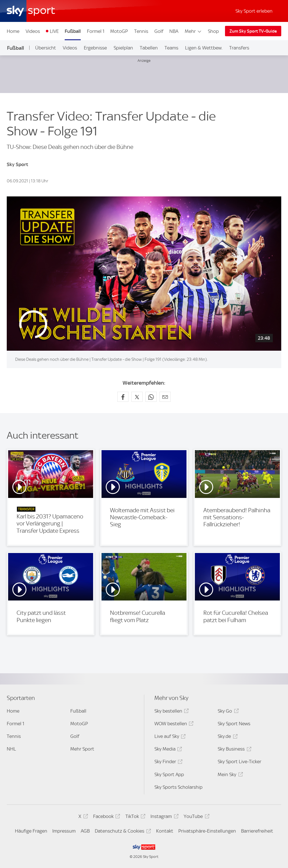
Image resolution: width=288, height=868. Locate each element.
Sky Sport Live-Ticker (239, 762)
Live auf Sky (169, 737)
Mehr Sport (82, 749)
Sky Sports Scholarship (178, 787)
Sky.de (227, 737)
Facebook (106, 817)
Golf (159, 31)
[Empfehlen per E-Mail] (165, 397)
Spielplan (123, 48)
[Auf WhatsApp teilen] (151, 397)
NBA (174, 31)
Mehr (193, 31)
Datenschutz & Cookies (122, 832)
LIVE (54, 31)
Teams (171, 48)
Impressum (64, 831)
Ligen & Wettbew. (204, 48)
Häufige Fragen (31, 831)
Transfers (239, 48)
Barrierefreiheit (257, 831)
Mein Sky (229, 775)
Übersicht (46, 48)
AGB (85, 831)
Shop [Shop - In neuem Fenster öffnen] (213, 31)
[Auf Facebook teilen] (123, 397)
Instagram (164, 817)
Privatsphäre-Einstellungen (207, 831)
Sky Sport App (169, 774)
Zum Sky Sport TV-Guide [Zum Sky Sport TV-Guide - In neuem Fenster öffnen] (253, 31)
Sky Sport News (234, 724)
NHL (11, 749)
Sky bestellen (171, 712)
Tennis (141, 31)
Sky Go (227, 712)
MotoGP (119, 31)
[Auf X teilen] (137, 397)
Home (13, 31)
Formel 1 (96, 31)
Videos (33, 31)
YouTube (196, 817)
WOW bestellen (173, 725)
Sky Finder (168, 762)
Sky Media (167, 750)
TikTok (135, 817)
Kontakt (165, 831)
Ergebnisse (95, 48)
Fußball (73, 31)
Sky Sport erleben (254, 11)
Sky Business (234, 750)
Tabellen (149, 48)
